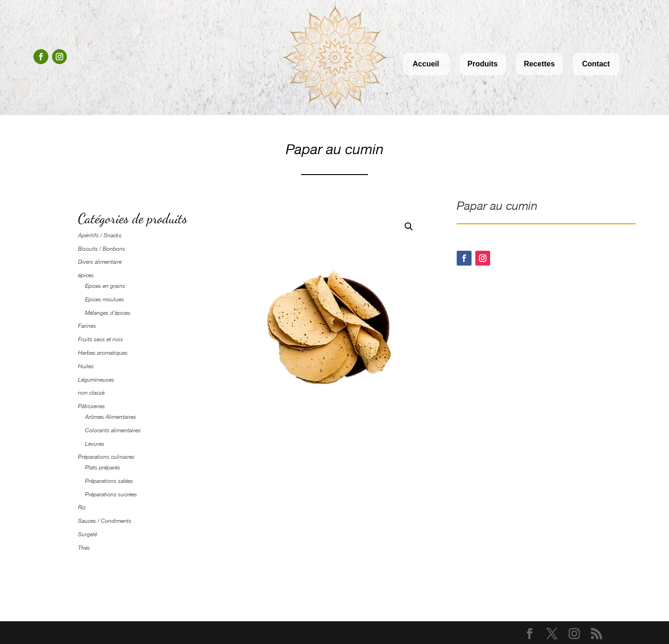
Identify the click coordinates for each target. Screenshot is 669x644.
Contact (596, 64)
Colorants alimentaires (113, 430)
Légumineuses (96, 380)
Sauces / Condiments (105, 521)
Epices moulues (105, 299)
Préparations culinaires (106, 457)
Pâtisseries (92, 406)
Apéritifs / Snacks (100, 235)
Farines (87, 326)
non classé (91, 393)
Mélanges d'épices (108, 313)
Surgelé (88, 534)
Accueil (426, 64)
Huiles (86, 366)
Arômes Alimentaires (111, 417)
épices (86, 275)
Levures (95, 444)
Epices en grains (105, 286)
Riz (82, 507)
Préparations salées (109, 481)
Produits (482, 64)
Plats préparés (103, 468)
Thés (84, 548)
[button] (409, 227)
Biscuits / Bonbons (102, 249)
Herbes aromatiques (103, 353)
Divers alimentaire (100, 262)
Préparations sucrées (111, 494)
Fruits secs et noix (101, 339)
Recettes (539, 64)
